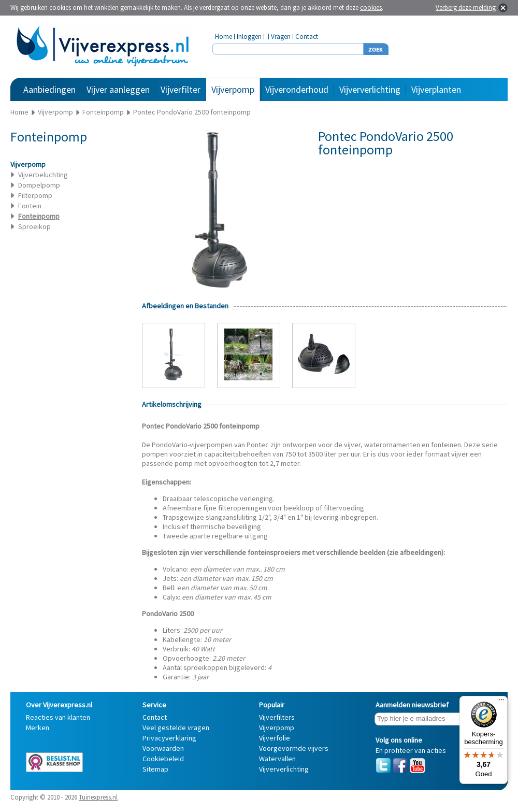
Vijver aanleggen (118, 89)
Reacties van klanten (58, 717)
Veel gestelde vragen (176, 728)
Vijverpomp (233, 89)
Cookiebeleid (163, 759)
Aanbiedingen (49, 89)
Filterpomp (35, 195)
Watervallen (277, 759)
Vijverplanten (436, 89)
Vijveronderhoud (297, 89)
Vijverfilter (181, 89)
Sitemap (155, 769)
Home (224, 37)
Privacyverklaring (169, 738)
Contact (307, 37)
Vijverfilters (277, 717)
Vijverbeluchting (43, 175)
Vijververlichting (370, 89)
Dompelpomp (39, 185)
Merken (38, 728)
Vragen (281, 37)
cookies (371, 8)
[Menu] (501, 702)
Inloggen (249, 37)
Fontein (30, 206)
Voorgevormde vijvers (294, 748)
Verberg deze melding (466, 8)
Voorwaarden (163, 748)
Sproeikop (34, 226)
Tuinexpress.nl (98, 797)
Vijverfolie (275, 738)
